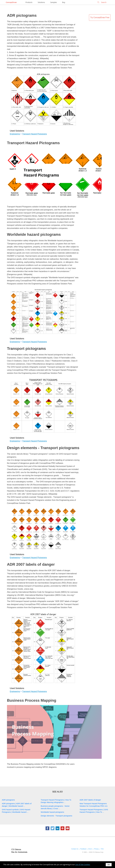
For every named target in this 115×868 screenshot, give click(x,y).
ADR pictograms (22, 15)
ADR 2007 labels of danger (31, 564)
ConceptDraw (11, 2)
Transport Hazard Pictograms (35, 134)
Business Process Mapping (32, 700)
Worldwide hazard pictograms (34, 234)
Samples (54, 2)
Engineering (15, 134)
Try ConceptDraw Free (100, 17)
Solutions (41, 2)
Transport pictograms (26, 349)
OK (109, 865)
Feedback (83, 849)
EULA (90, 849)
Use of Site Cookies (83, 865)
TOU (102, 849)
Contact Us (75, 849)
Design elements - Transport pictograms (43, 448)
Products (29, 2)
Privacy (96, 849)
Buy (64, 2)
